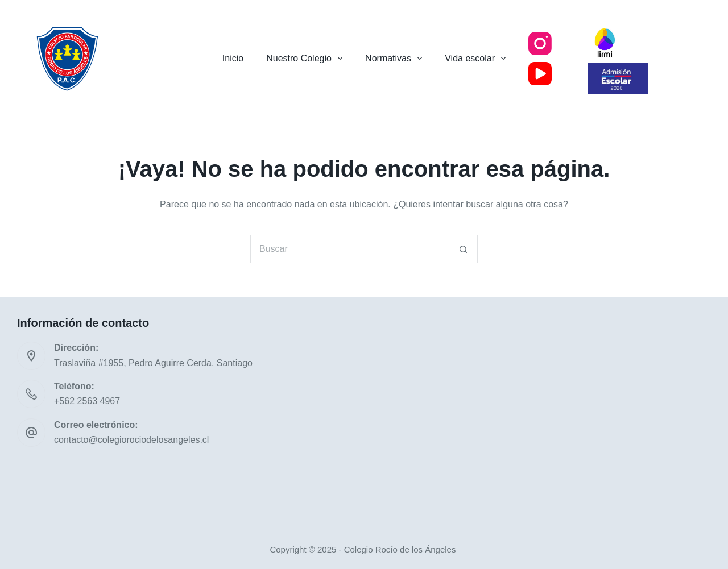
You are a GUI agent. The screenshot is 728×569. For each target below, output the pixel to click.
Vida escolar (477, 59)
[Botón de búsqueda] (464, 249)
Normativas (396, 59)
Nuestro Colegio (307, 59)
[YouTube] (540, 74)
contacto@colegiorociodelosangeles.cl (131, 440)
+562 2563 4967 (87, 401)
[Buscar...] (350, 249)
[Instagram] (540, 43)
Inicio (233, 58)
